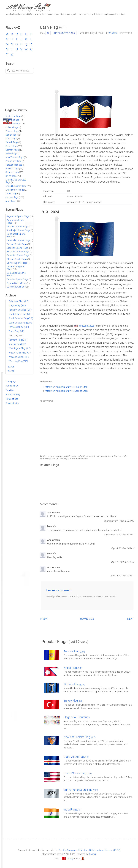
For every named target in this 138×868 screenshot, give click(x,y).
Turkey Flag (73, 701)
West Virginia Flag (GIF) (20, 353)
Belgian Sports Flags (17, 244)
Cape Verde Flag (76, 757)
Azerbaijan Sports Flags (18, 230)
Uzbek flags (11, 194)
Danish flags (12, 135)
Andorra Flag (74, 651)
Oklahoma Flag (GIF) (19, 301)
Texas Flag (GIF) (16, 331)
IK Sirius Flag (74, 684)
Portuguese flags (14, 165)
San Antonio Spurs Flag (81, 790)
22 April (11, 371)
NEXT (130, 619)
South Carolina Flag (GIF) (21, 318)
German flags (12, 150)
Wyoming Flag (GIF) (18, 361)
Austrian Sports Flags (17, 227)
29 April (11, 367)
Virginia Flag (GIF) (17, 344)
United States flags (64, 33)
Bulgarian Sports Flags (18, 252)
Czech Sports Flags (16, 287)
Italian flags (11, 153)
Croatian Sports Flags (18, 279)
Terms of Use (12, 399)
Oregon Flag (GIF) (17, 305)
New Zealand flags (15, 157)
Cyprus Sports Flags (17, 283)
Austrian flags (12, 120)
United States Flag (78, 773)
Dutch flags (11, 139)
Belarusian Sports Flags (18, 240)
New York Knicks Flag (80, 737)
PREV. (44, 619)
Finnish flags (12, 142)
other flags (11, 201)
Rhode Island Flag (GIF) (20, 314)
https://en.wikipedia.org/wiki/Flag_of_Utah (66, 387)
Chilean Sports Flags (17, 259)
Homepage (11, 381)
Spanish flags (12, 172)
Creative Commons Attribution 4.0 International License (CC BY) (89, 850)
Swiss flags (11, 176)
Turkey (70, 859)
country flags (12, 197)
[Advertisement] (87, 61)
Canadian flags (13, 124)
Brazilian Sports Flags (18, 248)
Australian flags (13, 116)
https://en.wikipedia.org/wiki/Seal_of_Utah (66, 391)
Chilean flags (12, 127)
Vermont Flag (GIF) (18, 340)
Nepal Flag (73, 668)
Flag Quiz (10, 390)
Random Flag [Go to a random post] (12, 386)
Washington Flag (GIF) (20, 348)
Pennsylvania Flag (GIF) (20, 310)
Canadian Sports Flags (18, 255)
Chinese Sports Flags (17, 263)
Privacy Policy (12, 403)
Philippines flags (13, 161)
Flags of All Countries (77, 717)
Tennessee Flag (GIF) (19, 327)
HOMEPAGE (87, 619)
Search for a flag (20, 71)
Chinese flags (12, 131)
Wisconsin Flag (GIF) (19, 357)
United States (87, 326)
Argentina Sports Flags (18, 216)
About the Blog (13, 394)
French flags (12, 146)
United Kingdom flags (16, 186)
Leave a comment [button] (59, 590)
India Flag (72, 809)
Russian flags (12, 169)
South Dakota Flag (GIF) (20, 323)
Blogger (92, 854)
